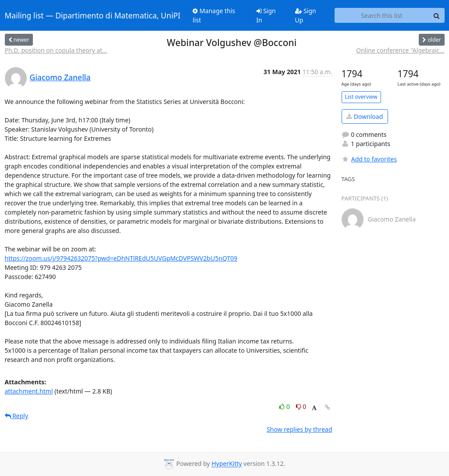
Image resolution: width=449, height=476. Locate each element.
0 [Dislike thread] (301, 406)
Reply (17, 416)
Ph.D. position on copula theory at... (56, 50)
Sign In (266, 15)
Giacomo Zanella (60, 77)
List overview (361, 97)
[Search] (437, 15)
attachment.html (29, 391)
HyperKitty (226, 464)
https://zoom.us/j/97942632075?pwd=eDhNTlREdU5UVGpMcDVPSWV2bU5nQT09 (121, 258)
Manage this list (214, 15)
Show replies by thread (299, 429)
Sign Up (306, 15)
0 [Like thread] (285, 406)
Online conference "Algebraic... (400, 50)
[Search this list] (382, 15)
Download (365, 116)
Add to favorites (369, 159)
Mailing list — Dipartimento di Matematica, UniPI (93, 15)
